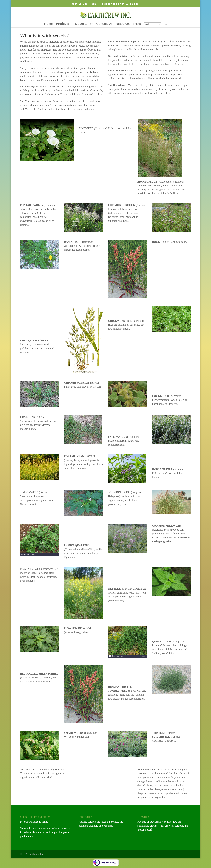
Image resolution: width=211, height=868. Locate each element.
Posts (137, 24)
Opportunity (84, 24)
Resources (123, 24)
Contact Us (104, 24)
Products (62, 24)
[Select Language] (152, 24)
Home (48, 24)
